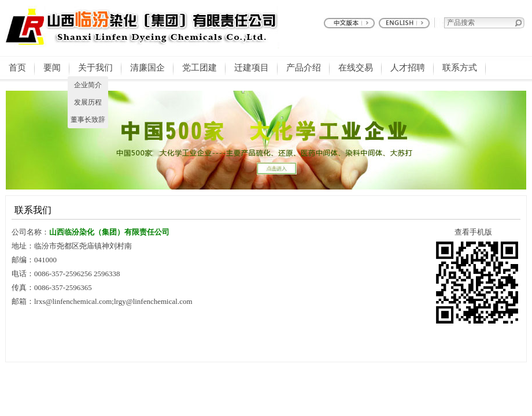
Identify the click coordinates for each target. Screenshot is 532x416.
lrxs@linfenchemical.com (73, 301)
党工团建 (199, 68)
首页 (17, 68)
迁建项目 (252, 68)
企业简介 (88, 85)
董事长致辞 (88, 120)
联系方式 (460, 68)
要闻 (52, 68)
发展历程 (88, 102)
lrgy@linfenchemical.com (153, 301)
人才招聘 (408, 68)
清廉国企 (147, 68)
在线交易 (356, 68)
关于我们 (95, 68)
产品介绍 (304, 68)
